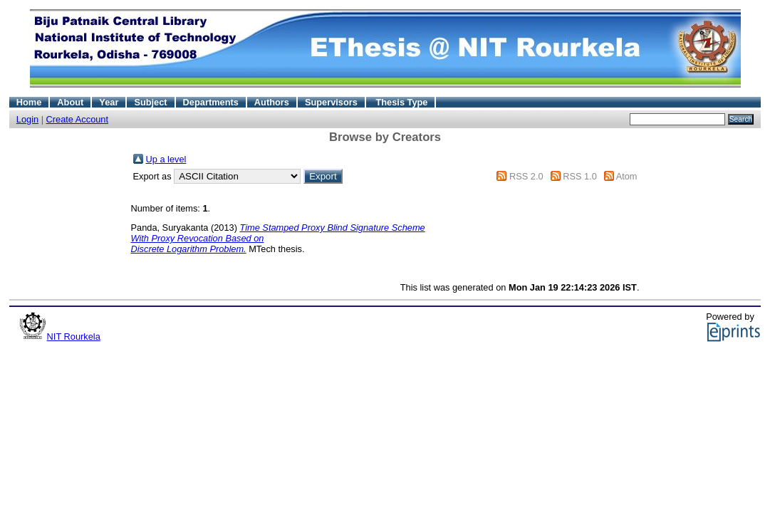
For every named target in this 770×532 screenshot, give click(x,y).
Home (29, 102)
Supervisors (331, 102)
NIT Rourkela (74, 337)
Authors (272, 102)
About (70, 102)
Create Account (78, 119)
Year (109, 102)
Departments (211, 102)
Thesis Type (401, 102)
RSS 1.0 (580, 176)
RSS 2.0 (526, 176)
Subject (150, 102)
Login (27, 119)
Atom (627, 176)
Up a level (166, 159)
